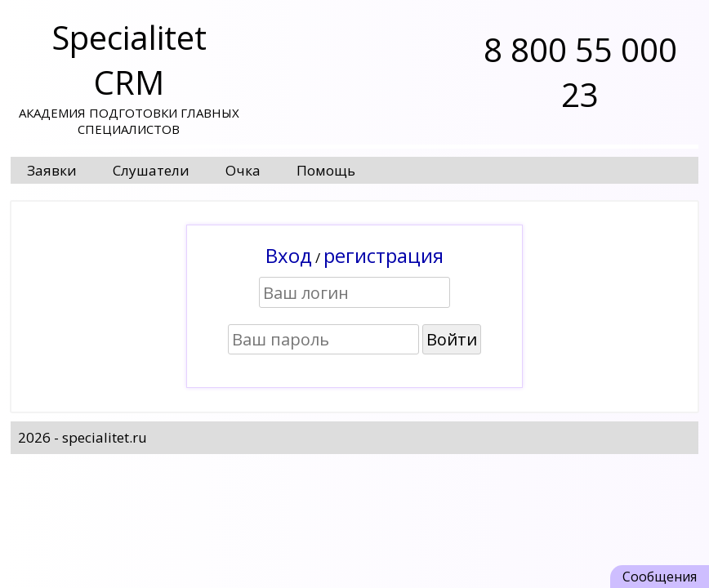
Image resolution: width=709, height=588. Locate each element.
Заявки (52, 170)
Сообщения (660, 577)
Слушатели (151, 170)
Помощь (326, 170)
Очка (243, 170)
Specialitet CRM (129, 60)
